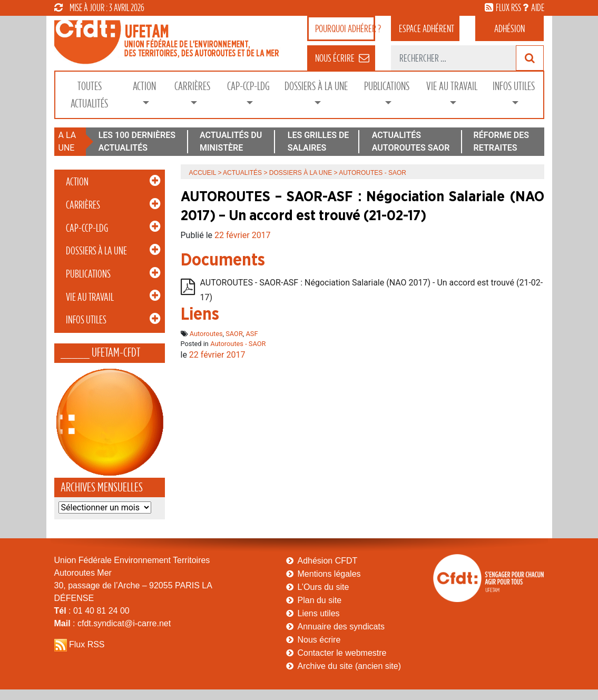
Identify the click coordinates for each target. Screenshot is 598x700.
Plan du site (320, 600)
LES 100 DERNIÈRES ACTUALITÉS (137, 141)
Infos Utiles (514, 86)
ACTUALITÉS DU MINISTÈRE (231, 141)
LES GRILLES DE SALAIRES (318, 141)
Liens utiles (319, 613)
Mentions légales (329, 574)
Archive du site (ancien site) (350, 666)
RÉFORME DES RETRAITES (501, 141)
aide (538, 7)
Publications (387, 86)
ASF (252, 334)
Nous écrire (319, 640)
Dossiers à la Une (316, 86)
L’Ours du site (323, 587)
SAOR (234, 334)
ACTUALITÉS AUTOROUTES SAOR (411, 141)
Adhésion (509, 28)
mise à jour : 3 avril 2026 (99, 7)
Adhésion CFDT (328, 561)
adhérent (427, 28)
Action (144, 86)
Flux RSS (87, 644)
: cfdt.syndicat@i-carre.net (113, 623)
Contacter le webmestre (342, 653)
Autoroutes (206, 334)
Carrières (192, 86)
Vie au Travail (452, 86)
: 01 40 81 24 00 (92, 611)
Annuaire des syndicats (341, 627)
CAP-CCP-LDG (248, 86)
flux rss (508, 7)
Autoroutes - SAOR (238, 344)
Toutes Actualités (89, 95)
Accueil (203, 173)
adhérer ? (345, 28)
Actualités (242, 173)
